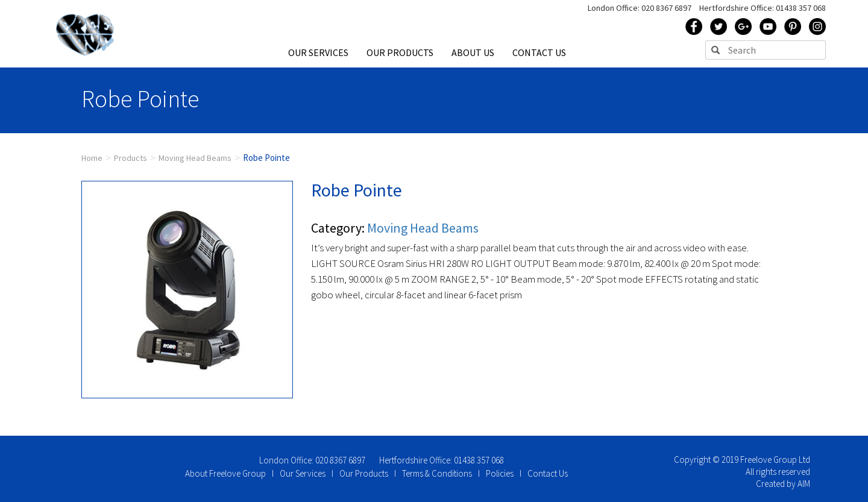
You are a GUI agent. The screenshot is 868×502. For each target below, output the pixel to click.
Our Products (364, 473)
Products (131, 158)
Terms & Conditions (437, 473)
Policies (500, 473)
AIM (804, 484)
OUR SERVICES (318, 52)
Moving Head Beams (195, 158)
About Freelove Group (225, 473)
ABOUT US (473, 52)
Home (92, 158)
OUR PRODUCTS (400, 52)
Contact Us (548, 473)
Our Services (303, 473)
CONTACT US (539, 52)
